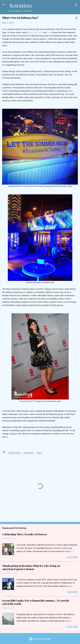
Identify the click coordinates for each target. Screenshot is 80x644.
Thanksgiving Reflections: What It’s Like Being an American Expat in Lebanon (31, 567)
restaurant (29, 453)
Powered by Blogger (40, 639)
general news (15, 453)
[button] (76, 18)
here (30, 32)
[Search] (76, 5)
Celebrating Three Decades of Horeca (24, 534)
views (39, 453)
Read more (73, 557)
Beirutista (21, 5)
